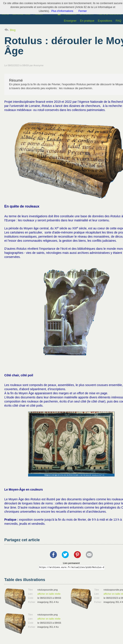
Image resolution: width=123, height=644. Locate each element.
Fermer (83, 11)
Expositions (105, 21)
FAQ (118, 21)
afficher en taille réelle (49, 594)
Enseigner (70, 21)
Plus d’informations (62, 11)
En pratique (87, 21)
